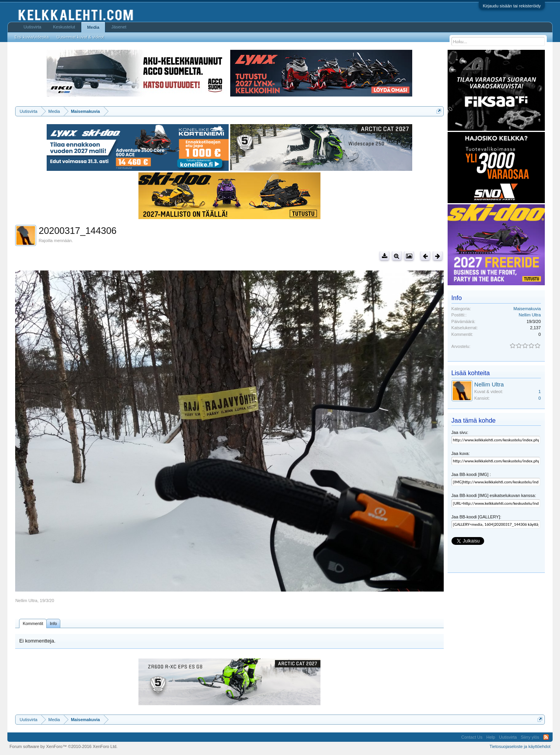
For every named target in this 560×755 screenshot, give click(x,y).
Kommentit (33, 623)
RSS (546, 737)
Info (53, 623)
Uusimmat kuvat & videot (80, 37)
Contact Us (472, 737)
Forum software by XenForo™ (63, 746)
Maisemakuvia (527, 309)
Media (93, 27)
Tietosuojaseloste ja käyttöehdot (520, 746)
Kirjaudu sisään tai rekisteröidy (512, 6)
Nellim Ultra (26, 600)
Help (491, 737)
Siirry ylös (530, 737)
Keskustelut (64, 27)
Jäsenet (119, 27)
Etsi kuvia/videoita (31, 37)
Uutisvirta (32, 27)
